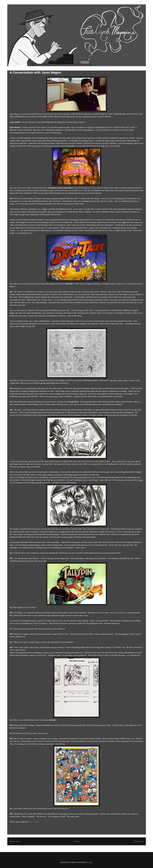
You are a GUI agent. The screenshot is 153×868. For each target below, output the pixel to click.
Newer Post (15, 841)
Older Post (139, 841)
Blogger (89, 862)
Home (77, 841)
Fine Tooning (34, 822)
